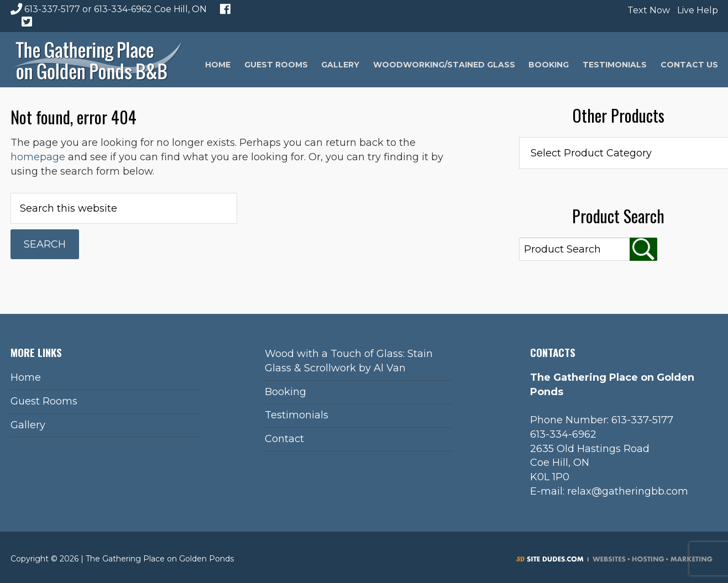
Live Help (696, 10)
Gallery (28, 425)
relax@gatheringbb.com (628, 491)
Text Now (647, 10)
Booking (286, 392)
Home (26, 377)
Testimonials (297, 415)
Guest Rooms (44, 401)
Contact (284, 439)
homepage (38, 157)
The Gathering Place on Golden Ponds (97, 60)
